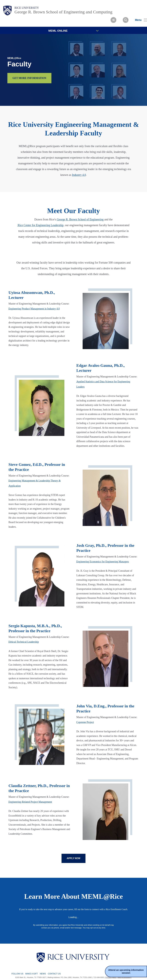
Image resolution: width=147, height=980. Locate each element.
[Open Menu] (139, 20)
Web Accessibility (124, 977)
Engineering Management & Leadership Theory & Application (35, 483)
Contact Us (54, 974)
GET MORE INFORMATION (29, 78)
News (43, 974)
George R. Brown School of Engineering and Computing (63, 12)
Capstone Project (85, 722)
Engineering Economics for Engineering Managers (103, 562)
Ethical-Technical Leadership (24, 642)
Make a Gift (31, 974)
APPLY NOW (73, 858)
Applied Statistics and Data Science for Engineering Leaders (103, 384)
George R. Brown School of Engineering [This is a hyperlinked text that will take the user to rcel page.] (80, 219)
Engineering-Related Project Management (30, 802)
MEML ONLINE (73, 31)
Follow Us (17, 974)
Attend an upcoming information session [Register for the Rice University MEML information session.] (125, 971)
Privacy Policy (111, 977)
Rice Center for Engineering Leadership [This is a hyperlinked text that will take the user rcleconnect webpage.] (41, 225)
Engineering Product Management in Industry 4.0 (34, 309)
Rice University (27, 8)
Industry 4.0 (79, 175)
